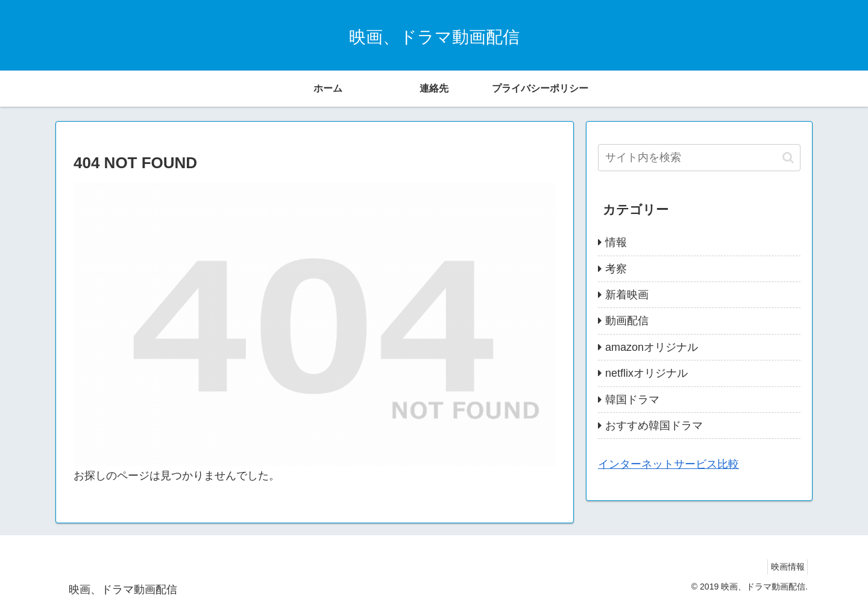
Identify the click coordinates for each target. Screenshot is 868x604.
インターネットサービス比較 (668, 464)
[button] (788, 158)
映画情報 (784, 567)
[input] (699, 158)
